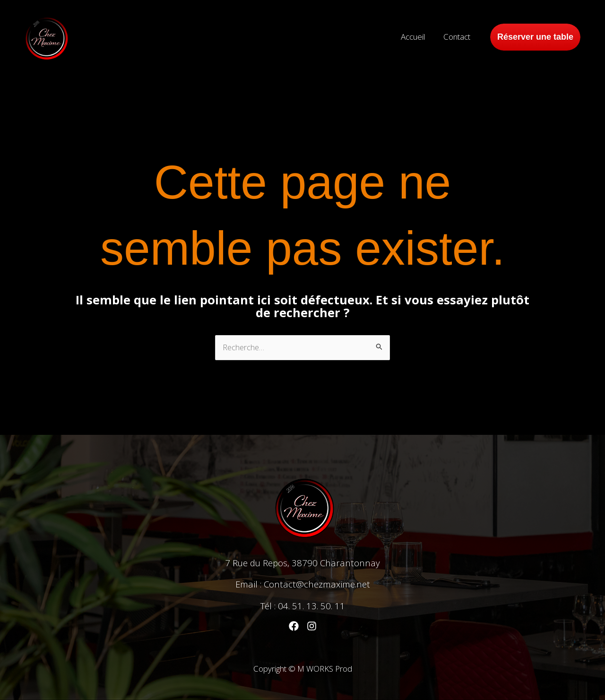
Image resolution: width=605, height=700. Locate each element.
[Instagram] (312, 626)
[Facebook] (294, 626)
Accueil (417, 37)
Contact (458, 37)
